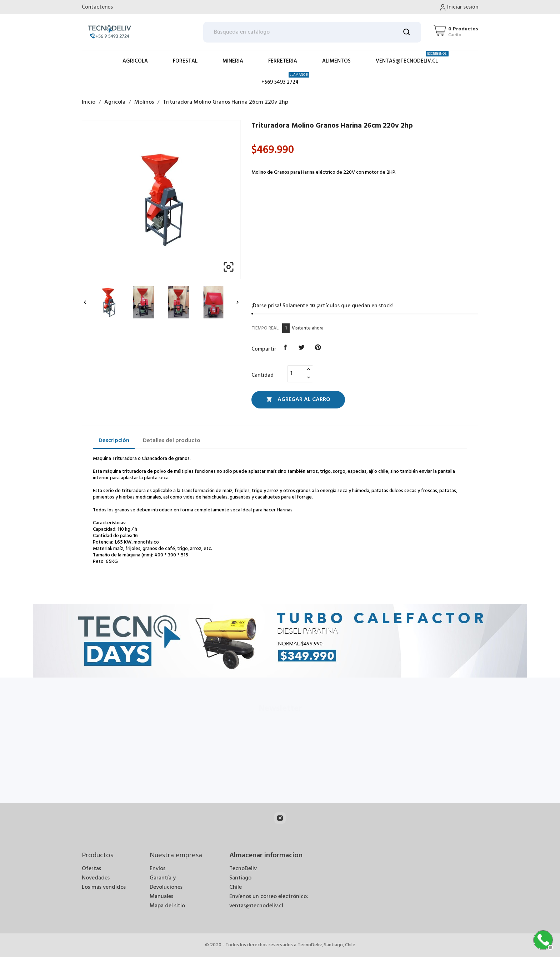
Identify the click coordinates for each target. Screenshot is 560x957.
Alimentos (336, 61)
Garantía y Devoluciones (166, 883)
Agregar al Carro (298, 400)
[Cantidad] (296, 373)
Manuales (161, 897)
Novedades (96, 878)
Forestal (185, 61)
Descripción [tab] (114, 441)
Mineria (233, 61)
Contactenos (97, 7)
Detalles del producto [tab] (172, 441)
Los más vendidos (104, 887)
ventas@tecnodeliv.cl (412, 58)
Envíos (157, 869)
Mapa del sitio (167, 906)
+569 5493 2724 (285, 79)
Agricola (135, 61)
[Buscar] (312, 32)
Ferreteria (283, 61)
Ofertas (91, 869)
